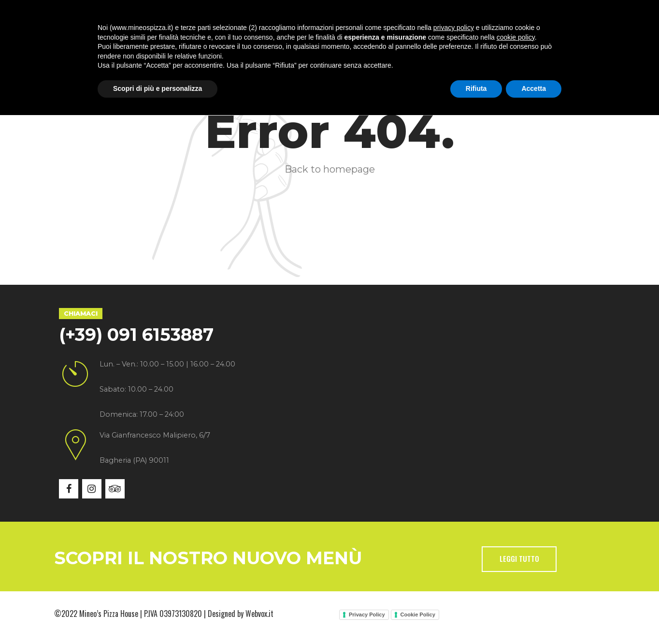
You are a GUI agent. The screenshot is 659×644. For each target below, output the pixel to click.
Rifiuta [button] (476, 617)
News (379, 43)
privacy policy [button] (454, 556)
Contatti (434, 43)
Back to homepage (330, 169)
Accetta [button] (534, 617)
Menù (273, 43)
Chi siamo (148, 43)
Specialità (215, 43)
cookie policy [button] (516, 566)
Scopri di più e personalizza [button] (158, 617)
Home (91, 43)
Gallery (326, 43)
